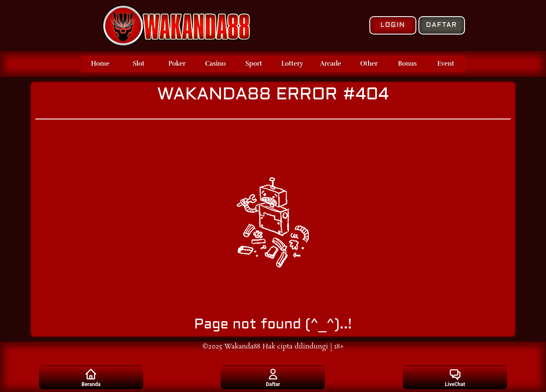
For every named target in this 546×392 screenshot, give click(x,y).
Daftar (273, 377)
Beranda (91, 377)
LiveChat (455, 377)
